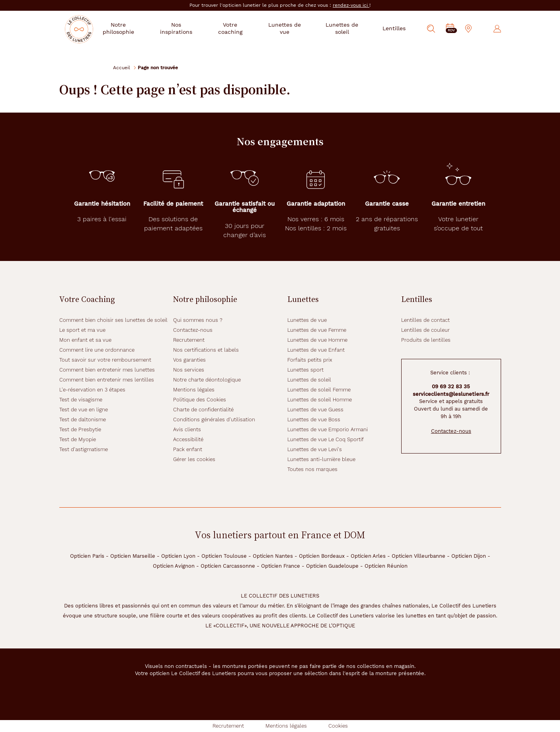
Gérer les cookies (194, 459)
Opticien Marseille (133, 556)
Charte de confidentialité (203, 410)
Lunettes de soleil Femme (319, 390)
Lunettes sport (305, 370)
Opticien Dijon (469, 556)
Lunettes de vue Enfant (316, 350)
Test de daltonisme (83, 420)
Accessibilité (188, 439)
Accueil (122, 67)
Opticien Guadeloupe (332, 566)
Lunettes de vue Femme (317, 330)
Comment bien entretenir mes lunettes (107, 370)
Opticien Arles (368, 556)
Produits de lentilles (426, 340)
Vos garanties (189, 360)
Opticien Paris (87, 556)
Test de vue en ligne (84, 410)
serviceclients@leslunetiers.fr (451, 394)
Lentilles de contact (425, 320)
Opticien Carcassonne (228, 566)
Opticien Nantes (273, 556)
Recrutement (189, 340)
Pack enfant (188, 449)
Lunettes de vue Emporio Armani (328, 429)
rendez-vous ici (351, 5)
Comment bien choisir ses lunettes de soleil (113, 320)
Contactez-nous (193, 330)
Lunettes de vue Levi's (315, 449)
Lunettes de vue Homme (317, 340)
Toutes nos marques (312, 469)
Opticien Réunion (386, 566)
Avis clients (187, 429)
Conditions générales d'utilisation (214, 420)
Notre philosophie (135, 28)
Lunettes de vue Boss (314, 420)
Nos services (189, 370)
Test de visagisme (81, 400)
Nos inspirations (190, 28)
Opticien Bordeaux (322, 556)
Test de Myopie (78, 439)
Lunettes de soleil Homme (320, 400)
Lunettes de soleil (344, 28)
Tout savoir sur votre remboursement (105, 360)
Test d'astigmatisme (84, 449)
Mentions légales (194, 390)
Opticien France (281, 566)
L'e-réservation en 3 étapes (92, 390)
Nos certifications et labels (206, 350)
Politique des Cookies (200, 400)
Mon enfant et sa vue (85, 340)
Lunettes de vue (291, 28)
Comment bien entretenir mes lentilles (107, 380)
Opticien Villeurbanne (419, 556)
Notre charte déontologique (207, 380)
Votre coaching (241, 28)
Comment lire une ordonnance (97, 350)
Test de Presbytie (80, 429)
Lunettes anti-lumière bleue (321, 459)
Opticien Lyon (178, 556)
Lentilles (394, 28)
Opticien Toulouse (224, 556)
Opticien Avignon (174, 566)
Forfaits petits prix (310, 360)
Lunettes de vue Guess (315, 410)
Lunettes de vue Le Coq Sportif (326, 439)
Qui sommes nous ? (198, 320)
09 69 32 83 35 (451, 386)
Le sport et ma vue (82, 330)
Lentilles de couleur (425, 330)
